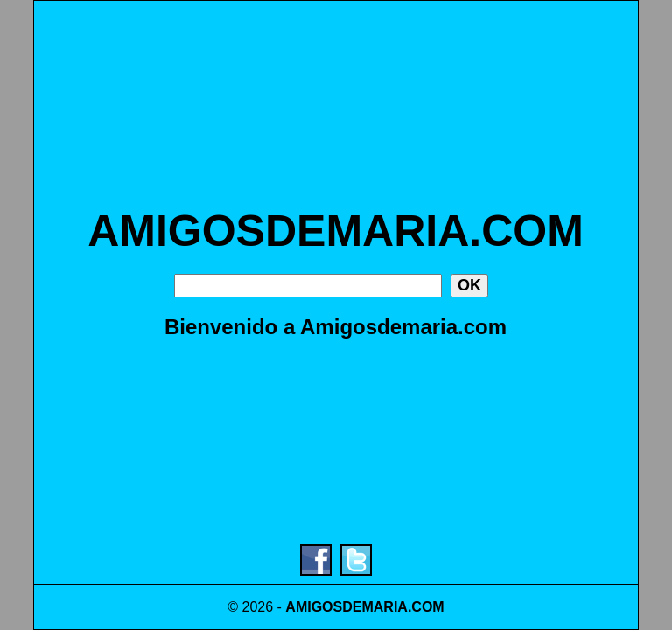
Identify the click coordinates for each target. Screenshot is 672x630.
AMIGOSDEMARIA (346, 607)
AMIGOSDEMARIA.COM (336, 231)
